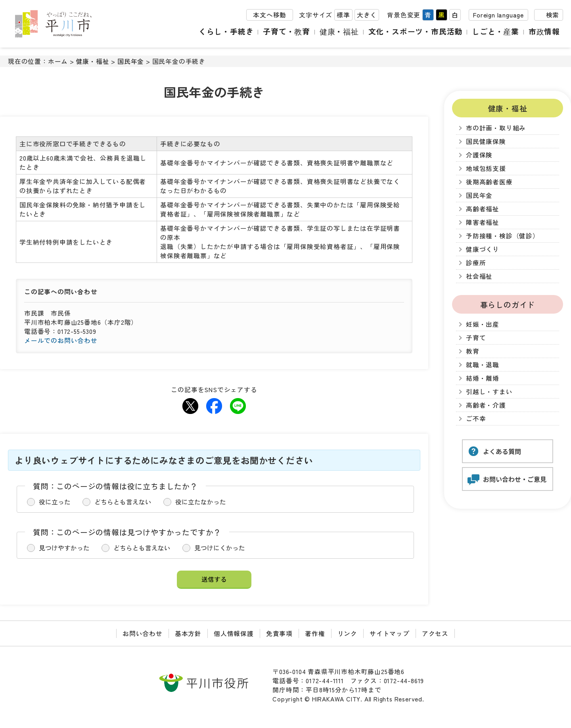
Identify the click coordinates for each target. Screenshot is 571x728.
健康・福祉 (339, 32)
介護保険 (479, 155)
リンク (347, 633)
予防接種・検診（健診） (503, 236)
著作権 (315, 633)
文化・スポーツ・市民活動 (416, 32)
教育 (473, 351)
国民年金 (131, 61)
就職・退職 (483, 365)
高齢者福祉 (483, 209)
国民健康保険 (486, 141)
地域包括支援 (486, 168)
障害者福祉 (483, 222)
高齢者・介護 (486, 405)
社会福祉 (479, 276)
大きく (367, 15)
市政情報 (544, 32)
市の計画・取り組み (496, 128)
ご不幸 (476, 419)
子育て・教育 (287, 32)
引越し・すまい (489, 392)
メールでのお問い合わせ (61, 340)
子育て (476, 338)
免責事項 (279, 633)
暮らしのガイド (508, 304)
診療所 (476, 263)
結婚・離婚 (483, 378)
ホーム (58, 61)
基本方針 (188, 633)
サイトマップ (390, 633)
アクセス (435, 633)
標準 (343, 15)
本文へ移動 (270, 15)
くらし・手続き (227, 32)
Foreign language (498, 15)
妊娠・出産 (483, 324)
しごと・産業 (496, 32)
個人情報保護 (234, 633)
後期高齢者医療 (489, 182)
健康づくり (483, 249)
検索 (552, 15)
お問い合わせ (143, 633)
